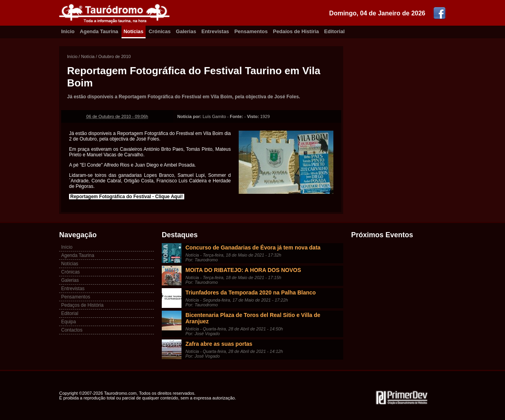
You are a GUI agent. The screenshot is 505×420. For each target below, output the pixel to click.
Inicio (68, 31)
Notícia (88, 56)
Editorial (335, 31)
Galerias (186, 31)
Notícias (134, 31)
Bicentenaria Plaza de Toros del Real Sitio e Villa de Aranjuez (253, 318)
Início (72, 56)
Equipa (68, 322)
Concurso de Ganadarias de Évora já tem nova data (253, 247)
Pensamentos (251, 31)
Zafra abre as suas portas (219, 344)
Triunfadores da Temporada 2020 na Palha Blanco (251, 292)
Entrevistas (215, 31)
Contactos (72, 330)
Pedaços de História (82, 305)
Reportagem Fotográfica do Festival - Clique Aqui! (127, 197)
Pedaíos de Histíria (296, 31)
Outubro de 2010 (115, 56)
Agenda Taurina (99, 31)
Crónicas (160, 31)
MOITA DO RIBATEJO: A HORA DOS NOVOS (243, 270)
